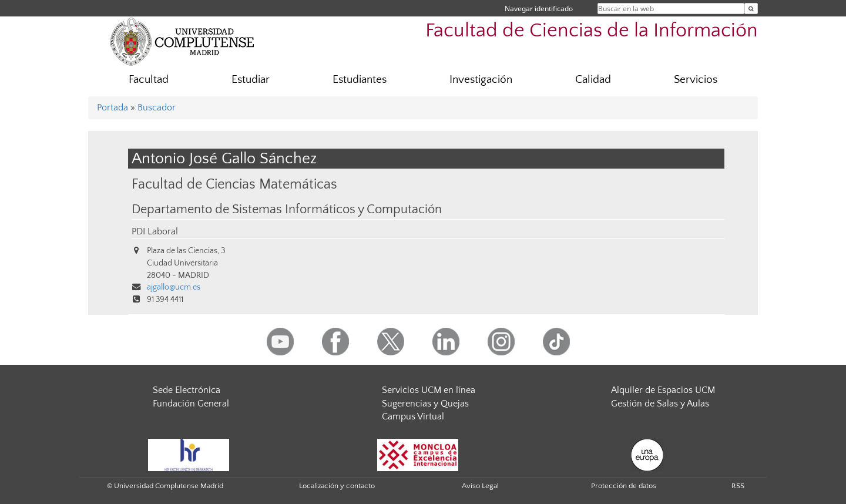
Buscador (157, 107)
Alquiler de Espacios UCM (663, 390)
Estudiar (251, 80)
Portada (113, 107)
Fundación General (191, 404)
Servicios (696, 80)
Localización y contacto (337, 486)
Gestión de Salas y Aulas (660, 404)
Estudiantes (360, 80)
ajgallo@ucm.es (174, 287)
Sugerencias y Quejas (425, 404)
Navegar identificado (539, 9)
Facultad (149, 80)
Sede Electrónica (187, 390)
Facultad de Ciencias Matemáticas (234, 184)
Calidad (593, 80)
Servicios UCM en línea (429, 390)
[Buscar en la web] (751, 9)
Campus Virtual (413, 416)
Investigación (481, 80)
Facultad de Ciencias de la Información (592, 31)
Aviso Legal (480, 486)
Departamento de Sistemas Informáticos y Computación (287, 210)
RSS (738, 486)
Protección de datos (624, 486)
